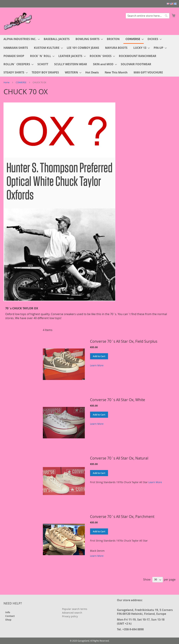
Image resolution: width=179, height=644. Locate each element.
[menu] (89, 56)
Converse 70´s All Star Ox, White (118, 400)
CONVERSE (21, 82)
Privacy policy (70, 616)
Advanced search (72, 613)
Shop (8, 620)
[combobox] (148, 16)
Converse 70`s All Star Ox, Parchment (122, 517)
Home (6, 82)
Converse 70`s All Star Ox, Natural (119, 458)
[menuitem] (21, 39)
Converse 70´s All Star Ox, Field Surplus (124, 341)
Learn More (97, 365)
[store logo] (18, 21)
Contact (10, 616)
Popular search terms (75, 609)
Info (8, 612)
